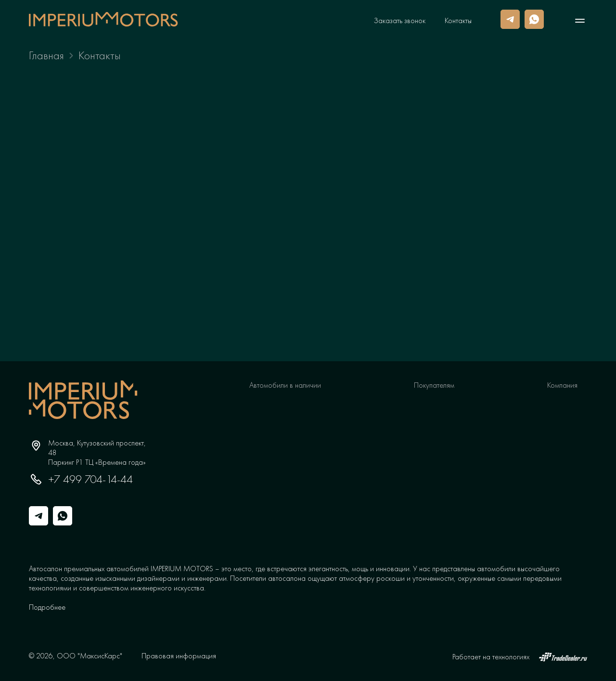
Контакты (458, 21)
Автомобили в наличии (285, 385)
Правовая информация (179, 656)
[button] (47, 607)
